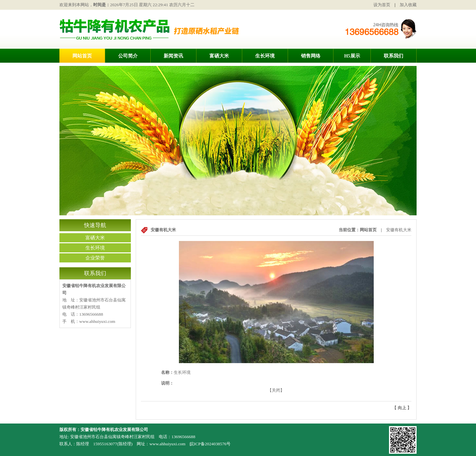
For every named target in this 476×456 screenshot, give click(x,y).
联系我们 (394, 56)
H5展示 (352, 56)
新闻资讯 (173, 56)
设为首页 (382, 5)
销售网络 (311, 56)
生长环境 (265, 56)
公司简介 (128, 56)
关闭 (276, 390)
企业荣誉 (95, 258)
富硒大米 (219, 56)
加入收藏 (408, 5)
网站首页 (82, 56)
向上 (402, 408)
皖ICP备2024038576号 (210, 444)
